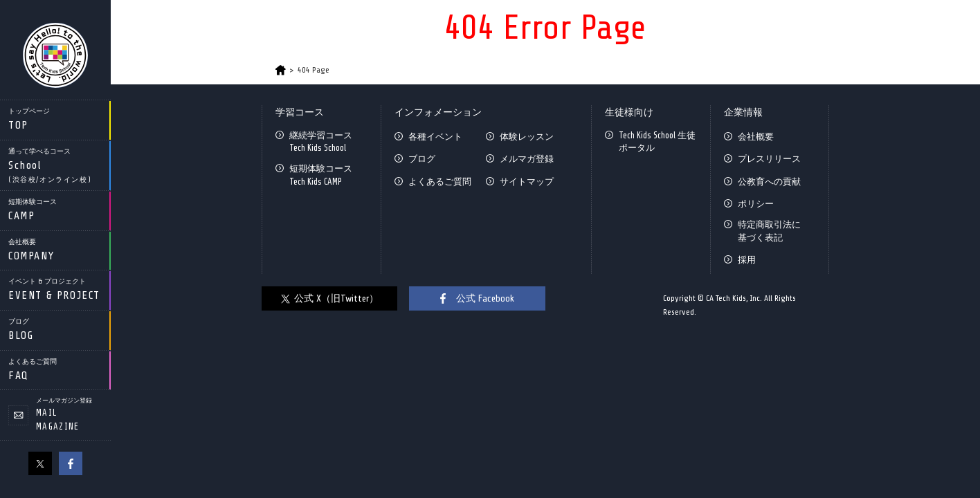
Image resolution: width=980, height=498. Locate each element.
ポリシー (756, 204)
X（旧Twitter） (40, 463)
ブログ (422, 159)
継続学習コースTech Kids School (321, 141)
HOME (281, 70)
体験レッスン (527, 137)
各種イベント (435, 137)
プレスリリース (769, 159)
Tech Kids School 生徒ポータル (657, 141)
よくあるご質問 (440, 182)
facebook (71, 463)
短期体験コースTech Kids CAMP (321, 175)
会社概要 (756, 137)
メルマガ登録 (527, 159)
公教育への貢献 (769, 182)
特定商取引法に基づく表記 (769, 231)
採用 (747, 260)
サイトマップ (527, 182)
